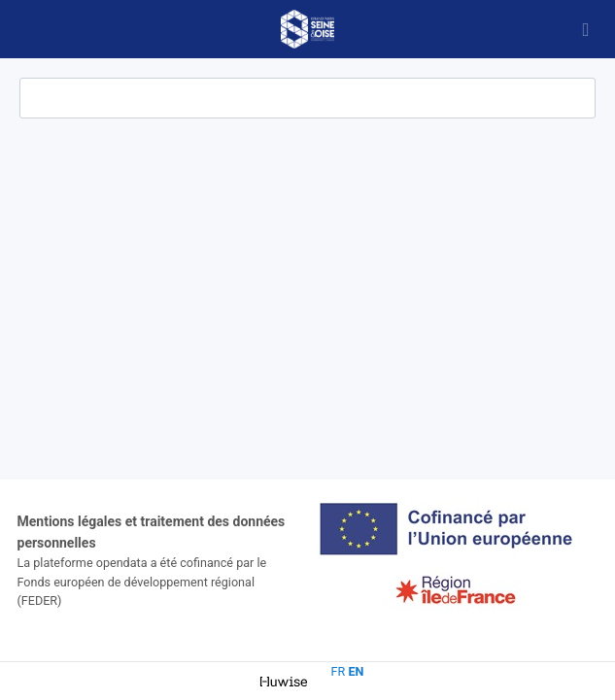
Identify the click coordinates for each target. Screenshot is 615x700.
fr (339, 671)
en (356, 671)
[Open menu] (586, 29)
